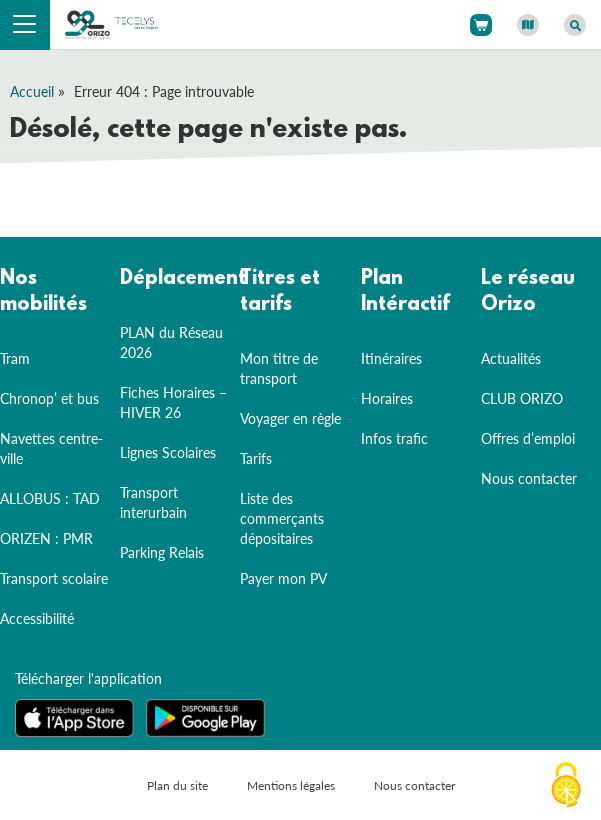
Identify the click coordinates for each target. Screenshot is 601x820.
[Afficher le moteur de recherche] (575, 25)
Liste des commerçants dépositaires (282, 518)
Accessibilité (37, 618)
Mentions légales (291, 785)
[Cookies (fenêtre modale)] (566, 786)
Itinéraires (391, 358)
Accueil (32, 91)
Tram (15, 358)
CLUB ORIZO (522, 398)
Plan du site (177, 785)
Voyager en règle (290, 418)
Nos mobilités (43, 292)
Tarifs (256, 458)
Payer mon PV (283, 578)
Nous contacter (529, 478)
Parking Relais (162, 552)
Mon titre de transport (279, 368)
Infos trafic (394, 438)
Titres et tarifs (280, 292)
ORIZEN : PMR (46, 538)
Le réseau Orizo (528, 292)
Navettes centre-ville (51, 448)
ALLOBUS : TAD (50, 498)
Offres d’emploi (528, 438)
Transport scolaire (54, 578)
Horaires (387, 398)
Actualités (511, 358)
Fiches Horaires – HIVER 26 (173, 402)
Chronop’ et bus (49, 398)
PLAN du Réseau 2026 (171, 342)
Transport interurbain (153, 502)
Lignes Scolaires (168, 452)
